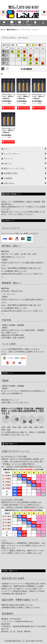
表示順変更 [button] (26, 69)
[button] (3, 13)
